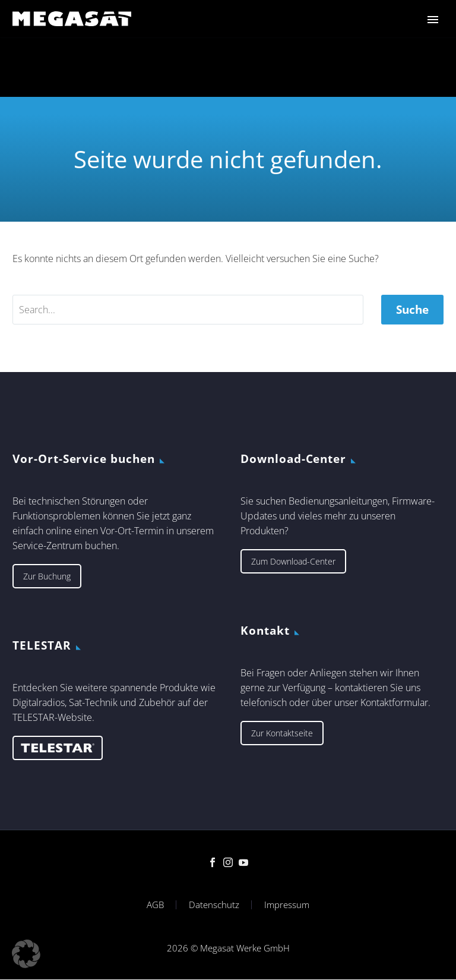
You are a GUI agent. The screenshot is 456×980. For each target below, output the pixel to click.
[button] (26, 954)
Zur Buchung (47, 576)
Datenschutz (214, 905)
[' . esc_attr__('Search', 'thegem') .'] (188, 310)
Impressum (287, 905)
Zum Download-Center (293, 561)
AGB (155, 905)
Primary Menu (433, 20)
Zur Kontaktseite (282, 733)
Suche (412, 310)
